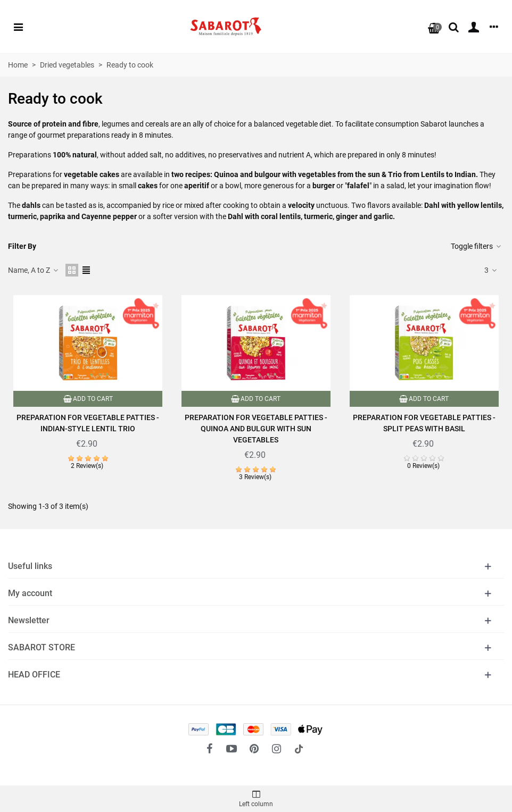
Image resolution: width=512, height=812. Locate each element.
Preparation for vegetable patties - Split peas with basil (424, 423)
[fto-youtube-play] (232, 749)
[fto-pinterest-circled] (254, 749)
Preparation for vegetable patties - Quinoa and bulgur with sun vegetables (256, 429)
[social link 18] (299, 749)
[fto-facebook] (209, 749)
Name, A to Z (34, 270)
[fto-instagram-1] (276, 749)
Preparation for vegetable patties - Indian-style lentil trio (88, 423)
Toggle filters (476, 246)
